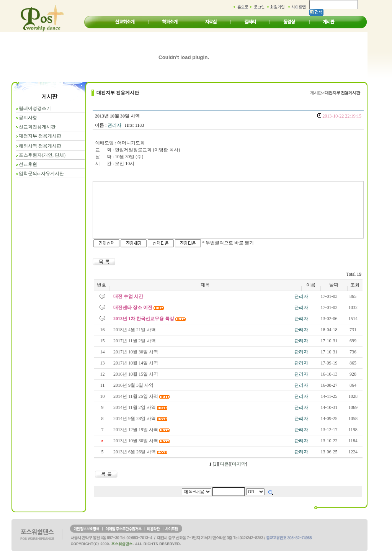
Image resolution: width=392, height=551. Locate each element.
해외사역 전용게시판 (40, 146)
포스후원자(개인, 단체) (42, 155)
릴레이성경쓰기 (35, 108)
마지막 (239, 464)
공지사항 (28, 118)
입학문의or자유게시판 (41, 173)
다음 (224, 464)
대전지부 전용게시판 (40, 136)
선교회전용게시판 (37, 127)
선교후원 (28, 164)
